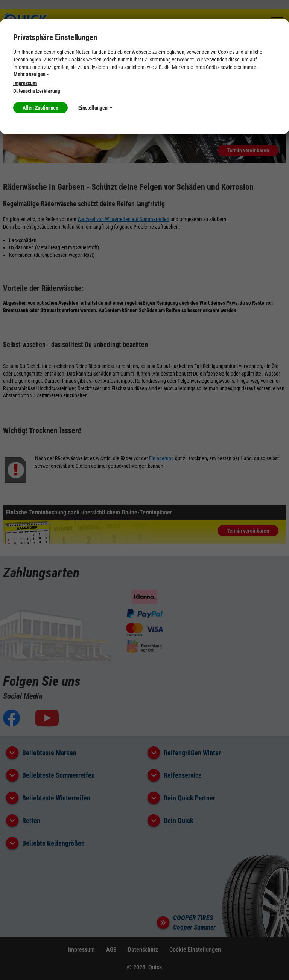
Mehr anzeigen (31, 74)
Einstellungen (95, 108)
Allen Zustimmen (40, 108)
